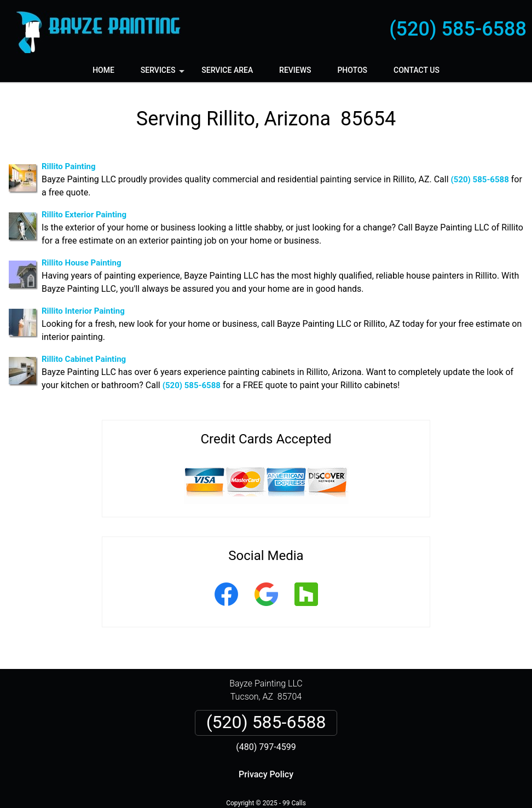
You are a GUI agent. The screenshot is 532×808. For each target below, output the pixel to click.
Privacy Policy (266, 774)
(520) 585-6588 (458, 29)
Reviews (295, 70)
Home (103, 70)
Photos (352, 70)
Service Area (227, 70)
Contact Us (417, 70)
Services (164, 74)
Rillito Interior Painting (83, 311)
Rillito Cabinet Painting (84, 359)
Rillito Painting (69, 166)
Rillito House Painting (82, 263)
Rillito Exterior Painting (84, 215)
